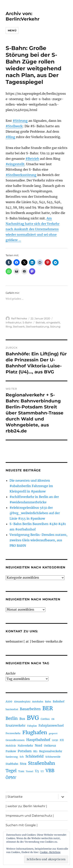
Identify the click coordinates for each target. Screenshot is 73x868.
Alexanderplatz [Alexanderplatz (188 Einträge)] (22, 702)
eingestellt (53, 322)
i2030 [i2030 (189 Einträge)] (55, 740)
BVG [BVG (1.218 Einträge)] (33, 718)
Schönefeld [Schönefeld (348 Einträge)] (35, 756)
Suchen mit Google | (22, 825)
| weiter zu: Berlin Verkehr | (26, 806)
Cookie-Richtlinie (50, 852)
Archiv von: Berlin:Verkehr (23, 16)
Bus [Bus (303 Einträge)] (22, 719)
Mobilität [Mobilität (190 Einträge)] (11, 746)
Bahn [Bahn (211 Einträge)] (48, 702)
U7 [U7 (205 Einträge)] (42, 771)
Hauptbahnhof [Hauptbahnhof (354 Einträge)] (38, 740)
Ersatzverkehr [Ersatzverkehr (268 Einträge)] (16, 726)
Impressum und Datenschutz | (30, 816)
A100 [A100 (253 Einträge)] (9, 701)
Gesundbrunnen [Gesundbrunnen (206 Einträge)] (15, 740)
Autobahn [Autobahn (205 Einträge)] (38, 702)
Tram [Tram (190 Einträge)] (21, 771)
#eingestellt (15, 164)
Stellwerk (19, 327)
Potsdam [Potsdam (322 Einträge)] (25, 751)
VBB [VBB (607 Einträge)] (50, 771)
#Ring (10, 137)
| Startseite (14, 797)
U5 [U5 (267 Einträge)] (37, 771)
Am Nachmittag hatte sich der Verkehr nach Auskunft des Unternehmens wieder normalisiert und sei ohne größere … (33, 229)
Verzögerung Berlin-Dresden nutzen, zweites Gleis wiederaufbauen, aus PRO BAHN (38, 540)
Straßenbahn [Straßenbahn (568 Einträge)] (42, 763)
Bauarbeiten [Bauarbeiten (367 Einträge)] (30, 709)
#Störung (20, 121)
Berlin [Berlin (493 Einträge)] (12, 718)
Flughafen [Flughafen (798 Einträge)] (35, 732)
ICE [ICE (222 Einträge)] (62, 740)
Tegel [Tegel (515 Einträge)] (11, 771)
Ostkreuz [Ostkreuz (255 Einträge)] (50, 746)
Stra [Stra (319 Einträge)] (23, 764)
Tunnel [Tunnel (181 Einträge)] (30, 771)
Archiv (11, 673)
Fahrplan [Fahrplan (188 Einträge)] (32, 726)
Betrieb (40, 322)
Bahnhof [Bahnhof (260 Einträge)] (59, 701)
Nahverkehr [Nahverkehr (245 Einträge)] (25, 746)
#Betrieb (32, 159)
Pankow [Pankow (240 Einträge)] (11, 751)
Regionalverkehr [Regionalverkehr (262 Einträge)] (51, 751)
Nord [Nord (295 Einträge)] (39, 746)
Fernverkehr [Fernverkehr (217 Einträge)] (13, 733)
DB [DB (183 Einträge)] (53, 719)
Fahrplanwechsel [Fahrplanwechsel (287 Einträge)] (51, 726)
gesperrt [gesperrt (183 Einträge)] (53, 734)
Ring (9, 327)
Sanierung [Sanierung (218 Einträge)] (12, 757)
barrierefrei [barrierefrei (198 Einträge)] (12, 709)
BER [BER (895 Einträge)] (48, 708)
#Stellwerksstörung (21, 175)
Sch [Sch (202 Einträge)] (22, 757)
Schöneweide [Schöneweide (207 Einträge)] (53, 757)
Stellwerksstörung (37, 327)
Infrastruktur (14, 322)
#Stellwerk (14, 126)
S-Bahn (27, 322)
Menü (12, 30)
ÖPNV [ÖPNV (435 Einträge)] (11, 778)
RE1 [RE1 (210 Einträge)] (35, 751)
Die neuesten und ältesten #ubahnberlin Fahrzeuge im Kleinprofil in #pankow (31, 486)
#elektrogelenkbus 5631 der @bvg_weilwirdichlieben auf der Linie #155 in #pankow (35, 513)
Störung (55, 327)
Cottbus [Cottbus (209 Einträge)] (45, 719)
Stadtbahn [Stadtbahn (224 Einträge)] (12, 764)
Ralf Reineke (19, 318)
